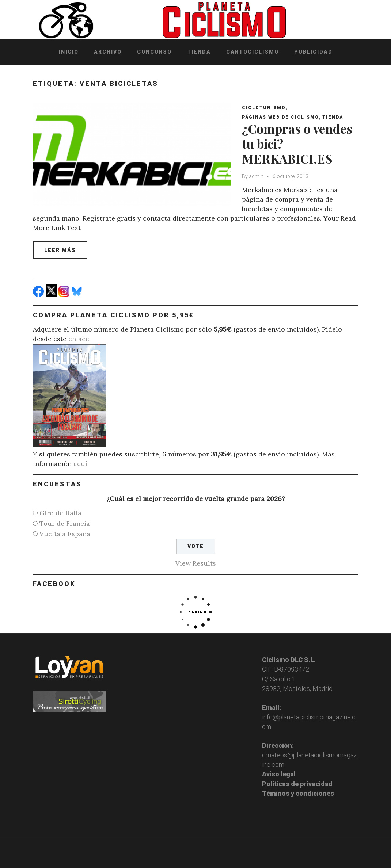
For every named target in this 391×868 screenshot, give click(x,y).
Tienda (199, 52)
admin (256, 176)
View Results (196, 563)
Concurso (154, 52)
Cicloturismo (264, 108)
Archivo (108, 52)
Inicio (69, 52)
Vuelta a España (65, 534)
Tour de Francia (65, 523)
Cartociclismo (253, 52)
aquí (80, 464)
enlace (79, 339)
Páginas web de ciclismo (280, 117)
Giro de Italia (60, 513)
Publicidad (313, 52)
